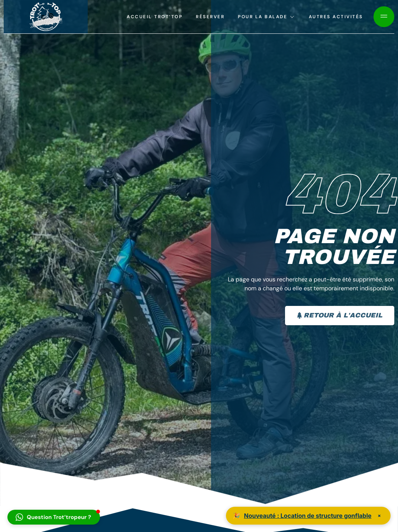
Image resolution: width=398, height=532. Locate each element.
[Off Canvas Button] (384, 17)
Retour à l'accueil (339, 315)
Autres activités (336, 17)
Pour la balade (267, 17)
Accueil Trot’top (155, 17)
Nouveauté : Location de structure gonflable (308, 516)
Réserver (210, 17)
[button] (54, 517)
